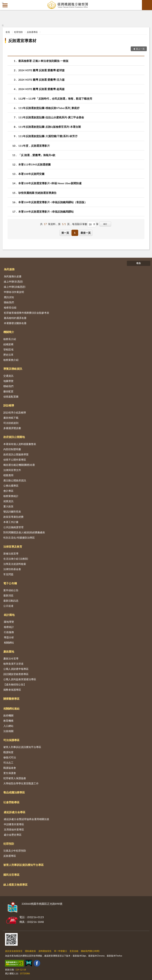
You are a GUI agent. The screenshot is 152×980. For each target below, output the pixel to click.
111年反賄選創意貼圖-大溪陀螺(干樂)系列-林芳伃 (48, 136)
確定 (105, 224)
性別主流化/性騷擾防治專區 (19, 538)
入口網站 (8, 726)
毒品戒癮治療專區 (14, 792)
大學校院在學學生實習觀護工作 (21, 783)
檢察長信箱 (10, 307)
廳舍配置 (8, 391)
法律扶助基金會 (12, 569)
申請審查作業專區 (14, 824)
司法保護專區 (11, 740)
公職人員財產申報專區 (16, 669)
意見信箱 (74, 951)
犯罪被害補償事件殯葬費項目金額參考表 (27, 313)
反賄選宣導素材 (22, 40)
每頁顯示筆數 (80, 224)
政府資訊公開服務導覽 (16, 454)
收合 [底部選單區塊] (139, 263)
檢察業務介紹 (11, 360)
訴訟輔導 (9, 405)
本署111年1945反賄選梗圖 (34, 164)
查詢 (147, 5)
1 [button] (75, 233)
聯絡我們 (9, 302)
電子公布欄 (10, 583)
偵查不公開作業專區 (15, 460)
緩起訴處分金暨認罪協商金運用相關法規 (27, 819)
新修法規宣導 (11, 553)
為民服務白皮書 (13, 276)
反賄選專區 (32, 32)
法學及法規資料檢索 (15, 564)
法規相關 (8, 731)
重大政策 (8, 506)
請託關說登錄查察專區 (16, 674)
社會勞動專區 (11, 802)
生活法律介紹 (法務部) (16, 559)
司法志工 (8, 763)
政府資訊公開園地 (14, 437)
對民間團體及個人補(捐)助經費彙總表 (24, 532)
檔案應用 (8, 475)
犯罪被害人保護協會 (15, 778)
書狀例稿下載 (11, 418)
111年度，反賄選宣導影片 (34, 146)
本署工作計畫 (11, 522)
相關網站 (9, 642)
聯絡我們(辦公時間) (90, 951)
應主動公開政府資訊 (15, 480)
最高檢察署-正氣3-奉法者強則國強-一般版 (43, 61)
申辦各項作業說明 (14, 292)
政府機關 (8, 715)
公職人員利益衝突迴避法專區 (20, 679)
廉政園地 (9, 651)
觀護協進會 (10, 768)
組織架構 (8, 344)
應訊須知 (9, 297)
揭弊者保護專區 (12, 690)
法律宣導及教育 (13, 547)
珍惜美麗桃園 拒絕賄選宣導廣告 (37, 193)
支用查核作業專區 (14, 829)
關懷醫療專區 (11, 699)
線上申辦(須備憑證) (15, 287)
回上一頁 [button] (140, 49)
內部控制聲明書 (12, 449)
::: (3, 3)
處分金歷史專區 (13, 835)
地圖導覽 (8, 381)
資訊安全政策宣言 (14, 951)
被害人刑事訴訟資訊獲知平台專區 (22, 747)
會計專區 (8, 491)
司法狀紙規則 (11, 423)
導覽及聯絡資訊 (13, 369)
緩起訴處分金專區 (15, 812)
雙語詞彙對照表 (12, 512)
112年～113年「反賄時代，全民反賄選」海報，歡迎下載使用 (55, 99)
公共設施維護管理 (13, 527)
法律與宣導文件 (12, 470)
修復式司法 (10, 757)
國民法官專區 (11, 875)
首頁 (8, 32)
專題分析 (9, 637)
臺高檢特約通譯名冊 (15, 318)
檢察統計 (9, 627)
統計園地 (9, 615)
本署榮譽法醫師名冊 (15, 323)
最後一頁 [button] (86, 233)
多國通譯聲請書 (12, 428)
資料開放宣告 (45, 951)
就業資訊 (8, 501)
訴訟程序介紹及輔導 (15, 412)
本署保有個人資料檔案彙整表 (20, 444)
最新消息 (8, 595)
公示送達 (8, 606)
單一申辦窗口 (61, 951)
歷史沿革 (8, 355)
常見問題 (8, 574)
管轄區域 (8, 349)
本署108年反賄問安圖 (31, 174)
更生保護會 (10, 773)
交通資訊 (8, 376)
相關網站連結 (11, 708)
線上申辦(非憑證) (13, 282)
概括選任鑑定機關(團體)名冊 (19, 465)
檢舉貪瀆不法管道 (13, 664)
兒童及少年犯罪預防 (15, 851)
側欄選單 (5, 5)
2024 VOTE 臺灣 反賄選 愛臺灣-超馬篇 (41, 89)
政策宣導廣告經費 (13, 517)
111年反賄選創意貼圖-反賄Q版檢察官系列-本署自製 (50, 127)
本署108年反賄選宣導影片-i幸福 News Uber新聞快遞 (50, 183)
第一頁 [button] (65, 233)
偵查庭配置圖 (11, 397)
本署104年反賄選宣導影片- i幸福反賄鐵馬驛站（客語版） (53, 202)
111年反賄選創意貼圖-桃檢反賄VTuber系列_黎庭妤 (49, 108)
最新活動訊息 (11, 601)
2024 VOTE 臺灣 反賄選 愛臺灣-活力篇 (41, 80)
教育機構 (8, 721)
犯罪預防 (18, 32)
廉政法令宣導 (11, 658)
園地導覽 (9, 622)
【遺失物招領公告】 (15, 684)
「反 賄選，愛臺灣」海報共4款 (37, 155)
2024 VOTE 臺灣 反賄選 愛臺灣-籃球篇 (41, 70)
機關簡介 (9, 332)
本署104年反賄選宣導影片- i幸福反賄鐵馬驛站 (46, 212)
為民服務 (9, 269)
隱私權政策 (30, 951)
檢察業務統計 (11, 496)
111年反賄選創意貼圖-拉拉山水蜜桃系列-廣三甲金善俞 (51, 117)
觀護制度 (8, 752)
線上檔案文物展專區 (15, 885)
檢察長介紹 (10, 339)
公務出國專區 (11, 486)
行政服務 (9, 632)
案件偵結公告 (11, 590)
